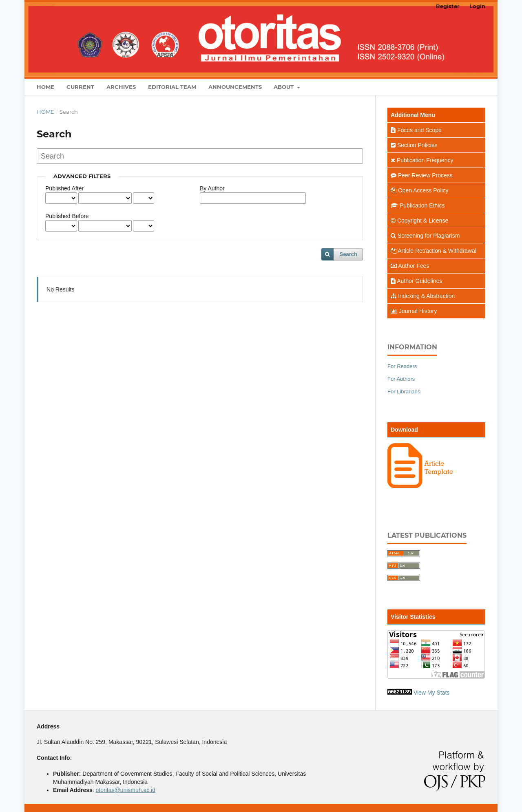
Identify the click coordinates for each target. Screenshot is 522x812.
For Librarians (404, 392)
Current (80, 87)
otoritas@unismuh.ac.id (126, 790)
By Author (212, 188)
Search (348, 254)
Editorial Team (172, 87)
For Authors (401, 379)
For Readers (402, 366)
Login (477, 6)
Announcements (235, 87)
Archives (121, 87)
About (284, 87)
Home (45, 87)
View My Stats (431, 693)
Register (448, 6)
